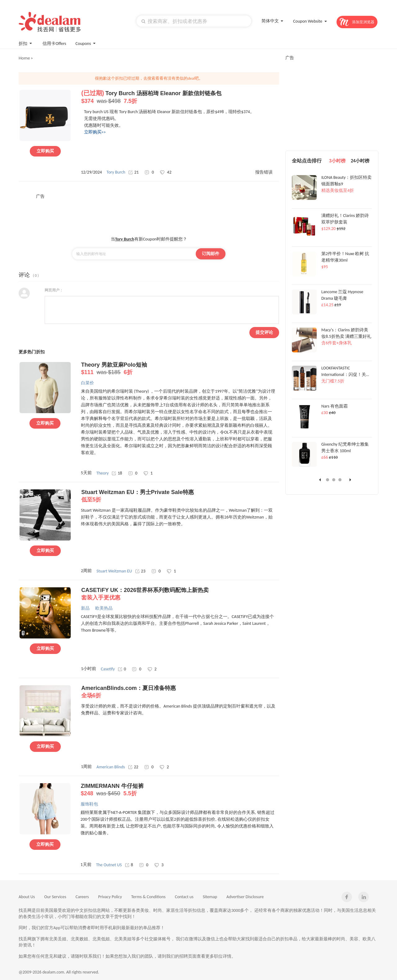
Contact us (184, 897)
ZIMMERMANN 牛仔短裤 (180, 790)
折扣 (26, 43)
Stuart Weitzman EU (114, 571)
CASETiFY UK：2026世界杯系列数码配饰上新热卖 (180, 594)
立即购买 (45, 151)
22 (133, 767)
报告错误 (264, 172)
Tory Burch (116, 172)
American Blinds (111, 767)
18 (117, 473)
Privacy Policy (110, 897)
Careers (82, 897)
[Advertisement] (149, 213)
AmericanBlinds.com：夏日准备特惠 (180, 692)
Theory (103, 473)
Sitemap (210, 897)
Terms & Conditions (148, 897)
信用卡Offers (54, 44)
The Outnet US (109, 865)
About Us (27, 897)
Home (24, 58)
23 (140, 571)
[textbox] (194, 21)
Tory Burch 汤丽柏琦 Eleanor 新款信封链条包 (180, 97)
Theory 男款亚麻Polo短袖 (180, 369)
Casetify (108, 669)
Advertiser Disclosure (245, 897)
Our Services (55, 897)
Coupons (86, 43)
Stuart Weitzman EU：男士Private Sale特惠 (180, 496)
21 (134, 172)
